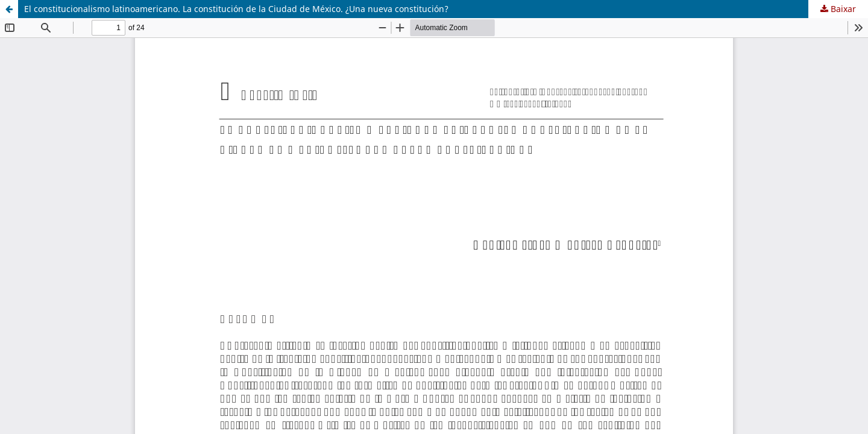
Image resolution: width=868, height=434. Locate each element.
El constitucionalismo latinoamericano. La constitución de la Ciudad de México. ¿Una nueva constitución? (236, 9)
